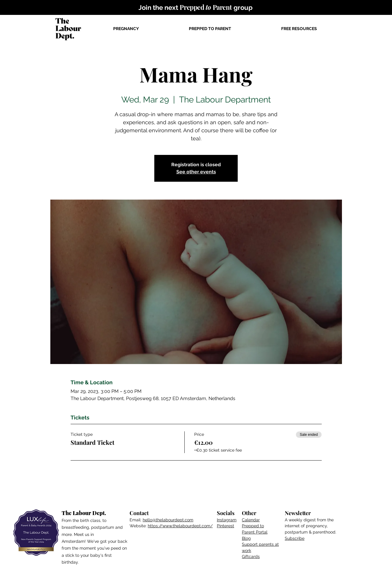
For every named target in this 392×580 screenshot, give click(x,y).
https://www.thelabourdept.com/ (180, 526)
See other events (196, 172)
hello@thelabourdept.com (168, 520)
